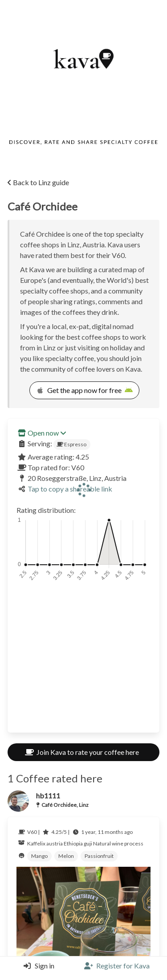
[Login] (37, 966)
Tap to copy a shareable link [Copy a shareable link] (70, 489)
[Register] (117, 966)
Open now (47, 433)
